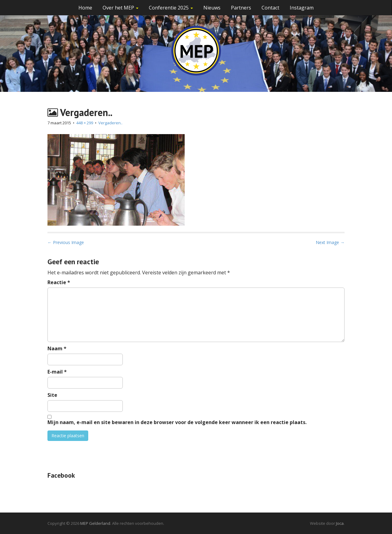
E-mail (57, 372)
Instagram (302, 8)
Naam (57, 348)
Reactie (59, 282)
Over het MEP (121, 8)
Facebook (61, 475)
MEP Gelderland (95, 523)
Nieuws (212, 8)
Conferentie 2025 (171, 8)
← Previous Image (66, 242)
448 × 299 (85, 123)
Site (52, 395)
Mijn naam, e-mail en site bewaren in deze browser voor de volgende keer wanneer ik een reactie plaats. (177, 422)
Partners (241, 8)
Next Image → (330, 242)
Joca (340, 523)
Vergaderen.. (110, 123)
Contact (270, 8)
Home (85, 8)
